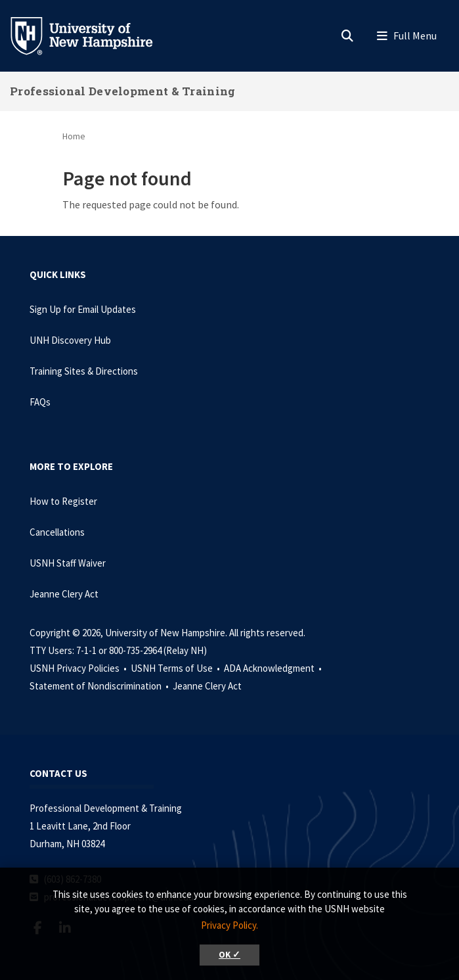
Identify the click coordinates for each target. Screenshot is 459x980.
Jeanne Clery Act (64, 594)
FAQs (40, 402)
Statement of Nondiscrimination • (100, 686)
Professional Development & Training (123, 91)
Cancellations (57, 532)
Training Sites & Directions (84, 371)
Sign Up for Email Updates (83, 309)
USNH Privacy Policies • (79, 668)
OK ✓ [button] (229, 955)
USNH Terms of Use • (176, 668)
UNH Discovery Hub (70, 340)
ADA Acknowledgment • (274, 668)
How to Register (63, 501)
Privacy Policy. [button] (229, 925)
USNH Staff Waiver (68, 563)
